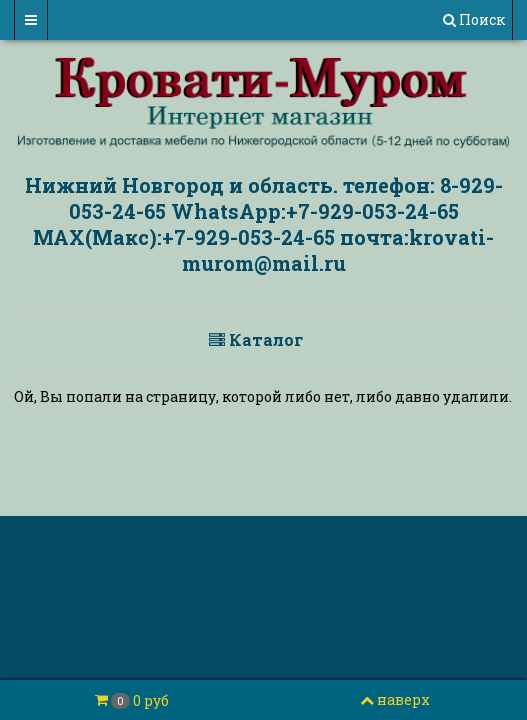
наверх (395, 699)
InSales (373, 614)
